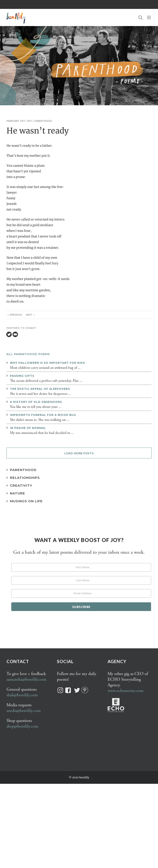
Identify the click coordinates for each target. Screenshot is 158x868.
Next (29, 315)
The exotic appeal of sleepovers (40, 389)
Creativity (21, 485)
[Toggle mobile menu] (149, 17)
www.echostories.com (126, 691)
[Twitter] (9, 334)
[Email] (15, 334)
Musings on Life (26, 501)
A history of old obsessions (36, 402)
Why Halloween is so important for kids (47, 363)
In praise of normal (28, 428)
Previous (16, 315)
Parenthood (43, 121)
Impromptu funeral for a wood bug (43, 415)
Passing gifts (22, 376)
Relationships (25, 478)
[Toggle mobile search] (140, 17)
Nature (18, 493)
